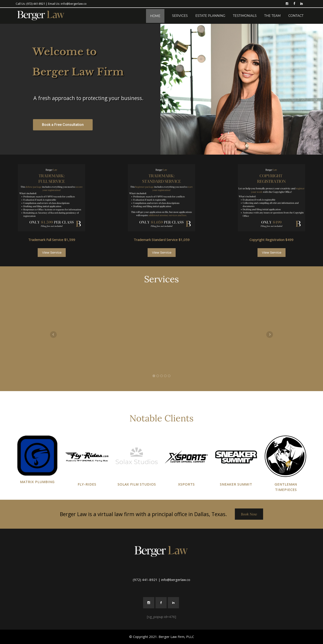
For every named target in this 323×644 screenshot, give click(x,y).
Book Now (249, 514)
